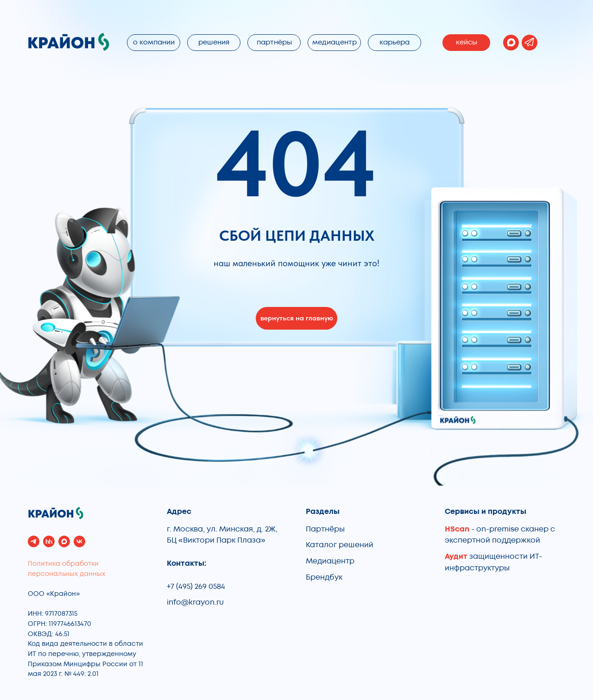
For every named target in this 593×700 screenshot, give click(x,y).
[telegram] (34, 541)
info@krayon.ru (195, 602)
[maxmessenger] (64, 541)
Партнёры (325, 529)
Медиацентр (330, 561)
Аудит (457, 556)
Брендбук (324, 577)
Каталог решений (340, 545)
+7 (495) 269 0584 (196, 587)
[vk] (79, 541)
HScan (457, 529)
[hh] (49, 541)
